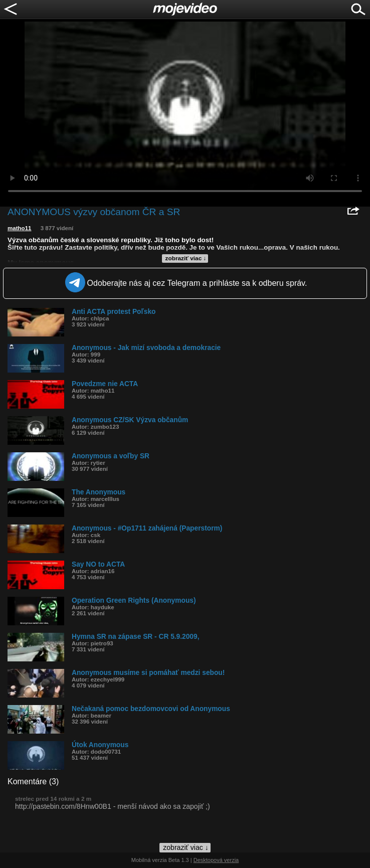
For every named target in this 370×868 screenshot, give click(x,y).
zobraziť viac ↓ (186, 258)
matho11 (19, 228)
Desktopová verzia (216, 860)
